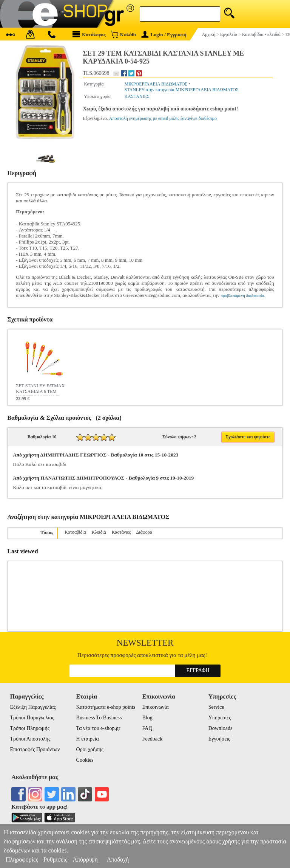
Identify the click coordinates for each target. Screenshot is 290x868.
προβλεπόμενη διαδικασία (242, 295)
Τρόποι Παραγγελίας (32, 718)
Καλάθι (123, 34)
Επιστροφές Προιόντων (35, 749)
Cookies (85, 760)
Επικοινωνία (156, 707)
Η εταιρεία (88, 739)
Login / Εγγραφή (164, 35)
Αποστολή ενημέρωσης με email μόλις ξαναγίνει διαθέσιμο (163, 118)
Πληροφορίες (22, 859)
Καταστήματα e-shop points (106, 707)
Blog (147, 718)
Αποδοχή (118, 859)
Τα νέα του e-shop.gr (98, 728)
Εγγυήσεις (219, 739)
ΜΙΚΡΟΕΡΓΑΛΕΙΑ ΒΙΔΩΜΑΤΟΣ (156, 84)
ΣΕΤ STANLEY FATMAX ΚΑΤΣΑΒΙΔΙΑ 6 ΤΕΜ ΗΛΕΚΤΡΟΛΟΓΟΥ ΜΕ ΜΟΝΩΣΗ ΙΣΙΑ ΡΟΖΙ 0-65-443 (42, 390)
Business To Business (99, 718)
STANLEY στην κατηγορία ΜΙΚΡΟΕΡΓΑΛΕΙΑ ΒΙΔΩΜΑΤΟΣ (181, 90)
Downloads (221, 728)
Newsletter (145, 643)
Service (216, 707)
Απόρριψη (85, 859)
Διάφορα (144, 532)
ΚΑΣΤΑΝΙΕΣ (137, 96)
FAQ (147, 728)
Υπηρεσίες (220, 718)
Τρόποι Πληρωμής (30, 728)
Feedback (153, 739)
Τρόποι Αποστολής (30, 739)
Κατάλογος (89, 34)
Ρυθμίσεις (55, 859)
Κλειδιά (99, 532)
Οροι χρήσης (90, 749)
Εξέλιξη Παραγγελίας (33, 707)
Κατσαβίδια (75, 532)
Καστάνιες (121, 532)
